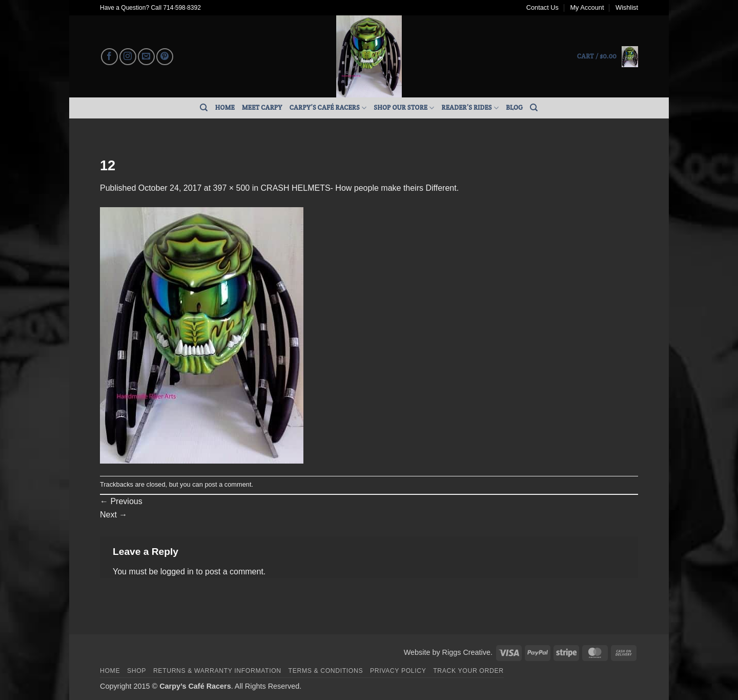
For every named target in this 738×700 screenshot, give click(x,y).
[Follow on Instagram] (128, 57)
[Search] (204, 108)
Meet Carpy (262, 107)
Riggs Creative (466, 652)
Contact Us (542, 7)
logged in (177, 572)
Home (225, 107)
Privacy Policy (398, 671)
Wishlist (627, 7)
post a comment (228, 484)
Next (114, 515)
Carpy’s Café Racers (328, 108)
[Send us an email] (146, 57)
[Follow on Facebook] (109, 57)
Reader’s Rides (470, 108)
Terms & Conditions (326, 671)
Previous (121, 501)
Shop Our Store (404, 108)
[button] (608, 56)
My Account (587, 7)
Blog (514, 107)
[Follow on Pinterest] (165, 57)
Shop (137, 671)
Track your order (468, 671)
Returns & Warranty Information (217, 671)
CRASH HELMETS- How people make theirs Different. (360, 188)
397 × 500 (232, 188)
